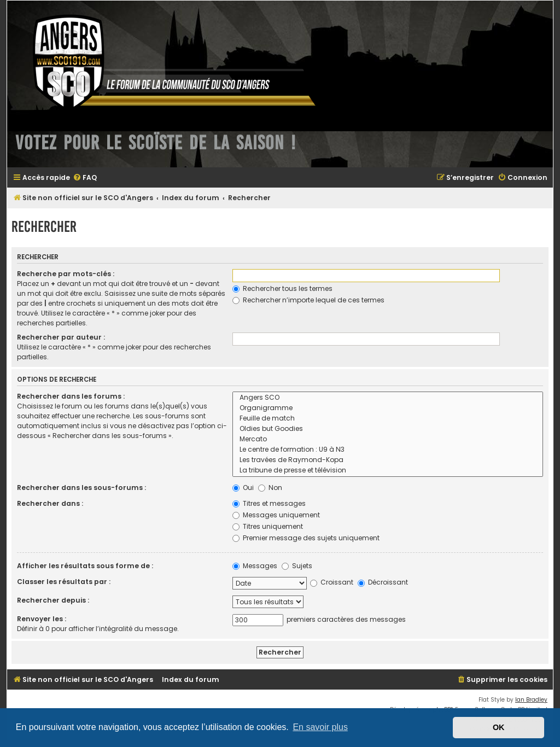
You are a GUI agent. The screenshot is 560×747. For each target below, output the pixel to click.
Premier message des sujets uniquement (306, 538)
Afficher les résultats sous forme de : (85, 566)
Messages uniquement (276, 515)
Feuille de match (388, 419)
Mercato (388, 439)
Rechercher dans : (50, 503)
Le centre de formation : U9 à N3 (388, 450)
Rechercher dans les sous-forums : (81, 488)
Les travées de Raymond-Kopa (388, 460)
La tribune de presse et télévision (388, 471)
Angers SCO (388, 398)
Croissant (332, 582)
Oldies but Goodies (388, 429)
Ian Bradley (531, 700)
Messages (255, 566)
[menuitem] (85, 178)
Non (270, 488)
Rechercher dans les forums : (71, 396)
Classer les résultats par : (64, 582)
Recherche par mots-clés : (66, 274)
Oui (243, 488)
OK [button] (499, 727)
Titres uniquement (268, 526)
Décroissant (383, 582)
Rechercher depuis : (53, 600)
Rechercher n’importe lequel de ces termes (308, 300)
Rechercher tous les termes (282, 288)
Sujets (297, 566)
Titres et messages (269, 503)
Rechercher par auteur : (61, 337)
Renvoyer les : (42, 619)
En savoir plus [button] (320, 727)
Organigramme (388, 408)
